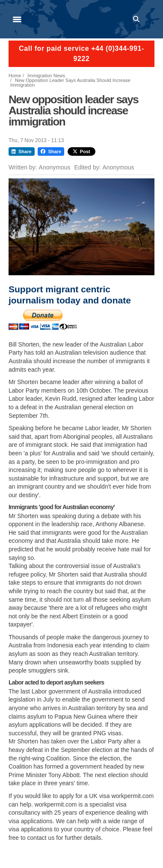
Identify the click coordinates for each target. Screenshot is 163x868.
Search (138, 19)
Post (81, 151)
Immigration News (46, 76)
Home (15, 76)
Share (22, 151)
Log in (151, 19)
